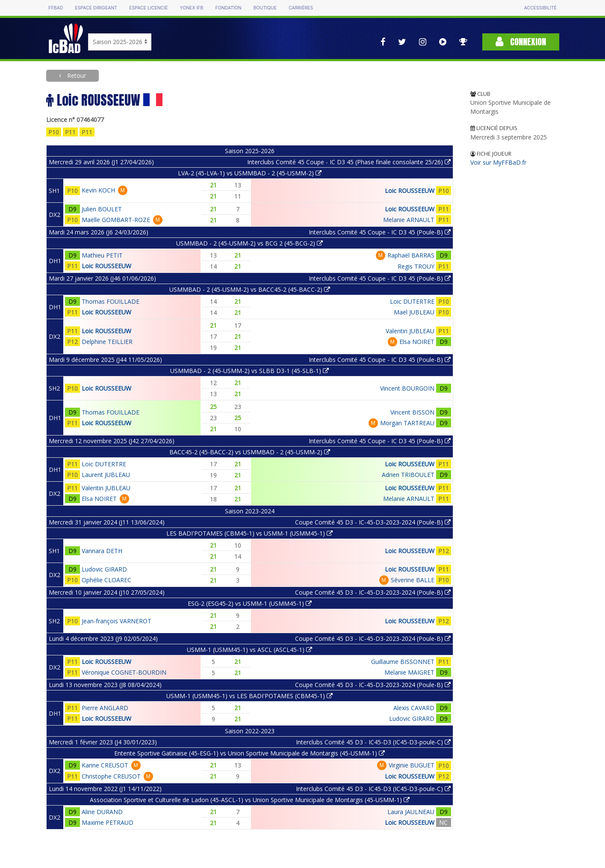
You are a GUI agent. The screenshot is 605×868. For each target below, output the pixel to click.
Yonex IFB (191, 8)
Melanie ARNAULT (409, 220)
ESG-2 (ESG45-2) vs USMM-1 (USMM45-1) (250, 603)
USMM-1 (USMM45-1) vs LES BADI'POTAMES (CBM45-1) (249, 696)
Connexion (521, 42)
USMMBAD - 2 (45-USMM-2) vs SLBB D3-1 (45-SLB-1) (249, 371)
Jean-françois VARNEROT (117, 621)
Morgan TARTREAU (407, 423)
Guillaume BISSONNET (403, 662)
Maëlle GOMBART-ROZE (116, 220)
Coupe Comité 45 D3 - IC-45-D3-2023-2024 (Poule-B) (373, 522)
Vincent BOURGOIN (407, 388)
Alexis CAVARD (414, 708)
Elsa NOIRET (417, 342)
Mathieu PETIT (102, 255)
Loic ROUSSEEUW (410, 191)
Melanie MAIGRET (409, 672)
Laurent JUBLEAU (106, 475)
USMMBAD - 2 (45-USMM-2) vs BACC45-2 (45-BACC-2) (250, 289)
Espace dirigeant (96, 8)
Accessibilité (540, 8)
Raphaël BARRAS (411, 255)
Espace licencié (148, 8)
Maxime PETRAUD (108, 822)
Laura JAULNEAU (411, 812)
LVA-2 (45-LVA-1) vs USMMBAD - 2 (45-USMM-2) (250, 173)
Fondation (228, 8)
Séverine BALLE (413, 580)
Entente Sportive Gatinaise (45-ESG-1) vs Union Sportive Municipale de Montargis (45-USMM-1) (249, 753)
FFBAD (56, 8)
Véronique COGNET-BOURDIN (124, 672)
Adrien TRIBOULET (408, 475)
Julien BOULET (102, 209)
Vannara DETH (102, 551)
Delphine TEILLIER (107, 342)
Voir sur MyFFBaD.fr (498, 162)
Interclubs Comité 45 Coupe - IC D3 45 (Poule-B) (380, 232)
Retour (76, 76)
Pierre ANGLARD (105, 708)
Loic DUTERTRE (412, 301)
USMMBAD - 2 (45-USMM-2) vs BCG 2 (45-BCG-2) (249, 243)
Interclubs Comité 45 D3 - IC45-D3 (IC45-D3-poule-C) (373, 742)
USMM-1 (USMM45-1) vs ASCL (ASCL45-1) (249, 650)
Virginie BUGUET (412, 765)
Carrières (301, 8)
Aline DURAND (102, 812)
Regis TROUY (416, 266)
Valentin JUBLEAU (410, 331)
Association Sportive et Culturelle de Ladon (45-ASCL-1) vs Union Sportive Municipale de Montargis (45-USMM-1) (250, 800)
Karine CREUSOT (105, 765)
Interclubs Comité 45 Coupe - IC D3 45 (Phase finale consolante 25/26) (349, 162)
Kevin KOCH (98, 190)
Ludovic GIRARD (104, 569)
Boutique (265, 8)
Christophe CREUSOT (111, 776)
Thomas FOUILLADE (111, 301)
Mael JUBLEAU (414, 312)
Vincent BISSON (412, 412)
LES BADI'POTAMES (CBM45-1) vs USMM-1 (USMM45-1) (249, 533)
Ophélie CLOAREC (106, 580)
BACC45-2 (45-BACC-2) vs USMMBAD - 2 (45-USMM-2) (250, 452)
